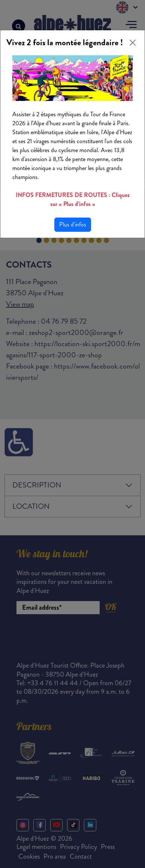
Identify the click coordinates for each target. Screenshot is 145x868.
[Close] (133, 43)
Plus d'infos (73, 224)
